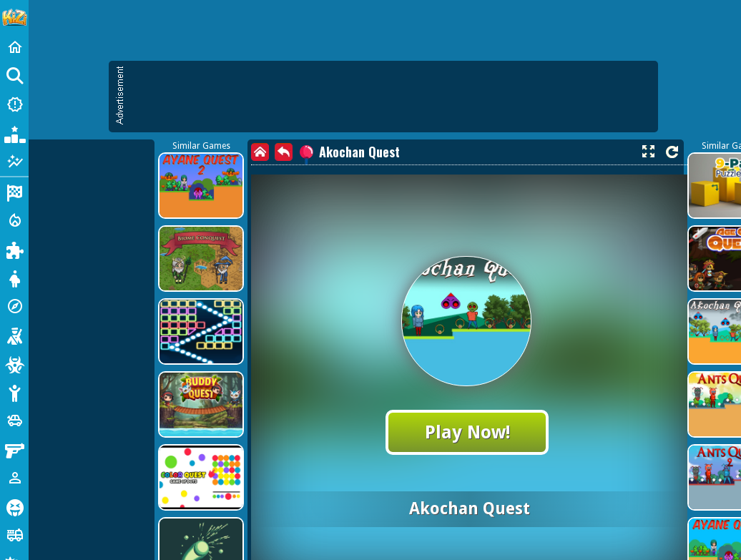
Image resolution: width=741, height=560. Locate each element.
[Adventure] (14, 306)
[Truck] (14, 535)
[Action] (14, 220)
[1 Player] (14, 478)
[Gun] (14, 449)
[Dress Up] (14, 277)
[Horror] (14, 506)
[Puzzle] (14, 249)
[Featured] (14, 162)
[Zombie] (14, 363)
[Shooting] (14, 335)
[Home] (14, 47)
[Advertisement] (318, 164)
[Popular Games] (14, 133)
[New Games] (14, 104)
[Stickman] (14, 392)
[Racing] (14, 192)
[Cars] (14, 421)
